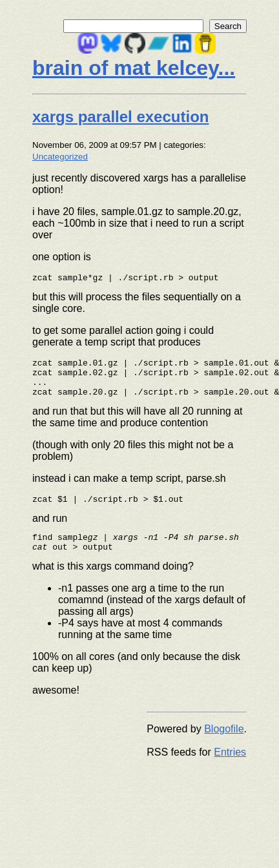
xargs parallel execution (120, 117)
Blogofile (224, 744)
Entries (230, 768)
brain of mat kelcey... (134, 68)
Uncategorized (60, 157)
